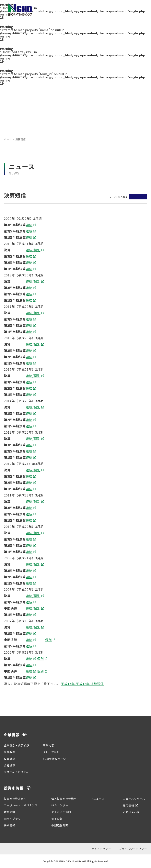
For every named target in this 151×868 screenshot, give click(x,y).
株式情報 (10, 825)
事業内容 (49, 745)
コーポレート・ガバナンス (21, 805)
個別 (48, 642)
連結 (29, 227)
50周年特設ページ (55, 759)
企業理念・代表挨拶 (17, 745)
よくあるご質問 (61, 812)
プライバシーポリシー (133, 849)
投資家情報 (14, 788)
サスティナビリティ (16, 772)
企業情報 (12, 735)
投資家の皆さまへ (15, 799)
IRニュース (97, 799)
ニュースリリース (134, 799)
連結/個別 (33, 252)
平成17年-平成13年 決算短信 (82, 686)
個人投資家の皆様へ (64, 799)
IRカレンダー (60, 805)
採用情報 (128, 805)
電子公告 (57, 819)
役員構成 (10, 759)
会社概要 (10, 752)
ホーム (8, 139)
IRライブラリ (12, 819)
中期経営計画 (60, 825)
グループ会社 (51, 752)
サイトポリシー (101, 849)
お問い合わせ (131, 812)
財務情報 (10, 812)
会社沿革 (10, 765)
